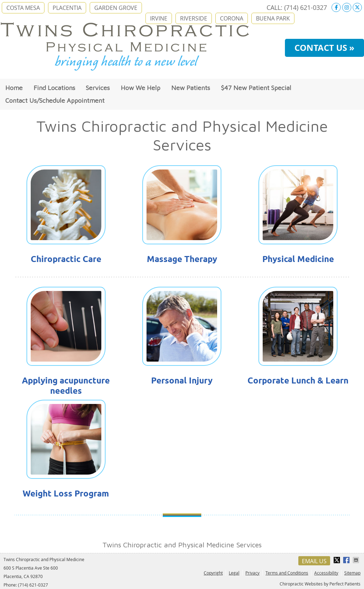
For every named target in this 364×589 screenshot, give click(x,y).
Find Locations (54, 88)
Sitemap (352, 573)
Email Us (314, 561)
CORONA (232, 18)
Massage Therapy (182, 259)
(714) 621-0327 (306, 7)
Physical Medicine (298, 259)
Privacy (252, 573)
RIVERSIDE (194, 18)
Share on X (338, 560)
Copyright (213, 573)
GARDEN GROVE (116, 8)
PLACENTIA (67, 8)
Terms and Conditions (287, 573)
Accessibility (326, 573)
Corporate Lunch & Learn (298, 380)
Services (98, 88)
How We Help (141, 88)
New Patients (191, 88)
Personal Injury (182, 380)
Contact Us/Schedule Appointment (55, 100)
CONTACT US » (324, 48)
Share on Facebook (347, 560)
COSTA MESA (23, 8)
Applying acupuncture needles (66, 386)
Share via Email (357, 560)
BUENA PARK (273, 18)
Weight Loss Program (66, 493)
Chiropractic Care (66, 259)
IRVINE (159, 18)
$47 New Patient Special (256, 88)
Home (14, 88)
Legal (234, 573)
